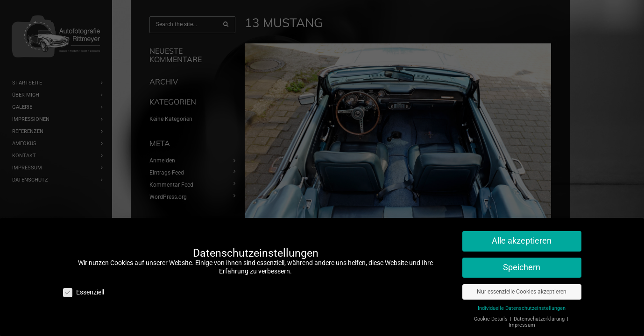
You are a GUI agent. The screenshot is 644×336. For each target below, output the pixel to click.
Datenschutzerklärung (540, 314)
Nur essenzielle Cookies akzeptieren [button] (522, 287)
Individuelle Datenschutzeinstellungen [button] (522, 304)
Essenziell (84, 288)
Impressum (522, 320)
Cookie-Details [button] (492, 314)
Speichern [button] (522, 263)
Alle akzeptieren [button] (522, 236)
